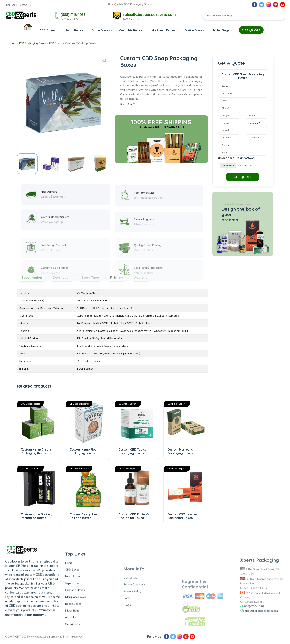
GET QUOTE (243, 177)
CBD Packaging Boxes (33, 43)
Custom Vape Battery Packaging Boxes (37, 516)
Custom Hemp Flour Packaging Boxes (84, 451)
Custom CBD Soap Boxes (81, 43)
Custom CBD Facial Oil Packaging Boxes (134, 516)
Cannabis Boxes (132, 30)
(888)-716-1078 (73, 15)
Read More (128, 104)
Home (12, 43)
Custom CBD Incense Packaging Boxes (182, 516)
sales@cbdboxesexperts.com (149, 15)
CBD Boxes (49, 30)
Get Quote (251, 30)
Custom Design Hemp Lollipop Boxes (85, 516)
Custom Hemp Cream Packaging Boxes (36, 451)
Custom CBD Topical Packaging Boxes (133, 451)
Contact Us (25, 5)
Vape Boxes (102, 30)
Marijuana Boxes (165, 30)
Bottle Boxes (195, 30)
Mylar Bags (222, 30)
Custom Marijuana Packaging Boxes (180, 451)
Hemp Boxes (75, 30)
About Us (10, 5)
